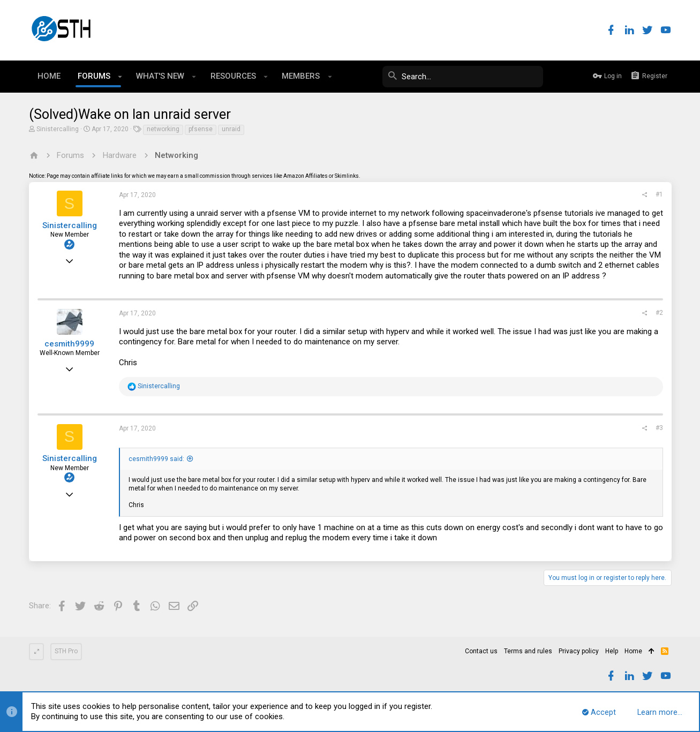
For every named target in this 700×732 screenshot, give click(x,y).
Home (633, 651)
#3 (659, 428)
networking (163, 129)
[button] (120, 77)
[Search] (463, 77)
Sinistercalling (58, 129)
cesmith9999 (69, 344)
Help (612, 651)
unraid (231, 129)
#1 (659, 194)
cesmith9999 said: (156, 459)
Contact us (481, 651)
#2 (659, 313)
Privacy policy (579, 651)
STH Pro (66, 651)
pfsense (201, 129)
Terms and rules (528, 651)
